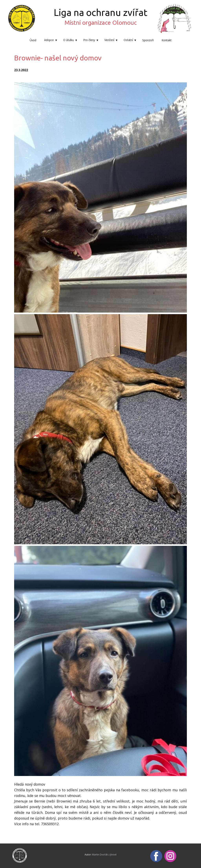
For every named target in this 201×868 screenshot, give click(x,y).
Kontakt (167, 40)
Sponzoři (148, 40)
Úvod (33, 40)
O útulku (69, 40)
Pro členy (89, 40)
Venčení (109, 40)
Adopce (49, 40)
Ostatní (128, 40)
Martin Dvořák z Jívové (104, 855)
